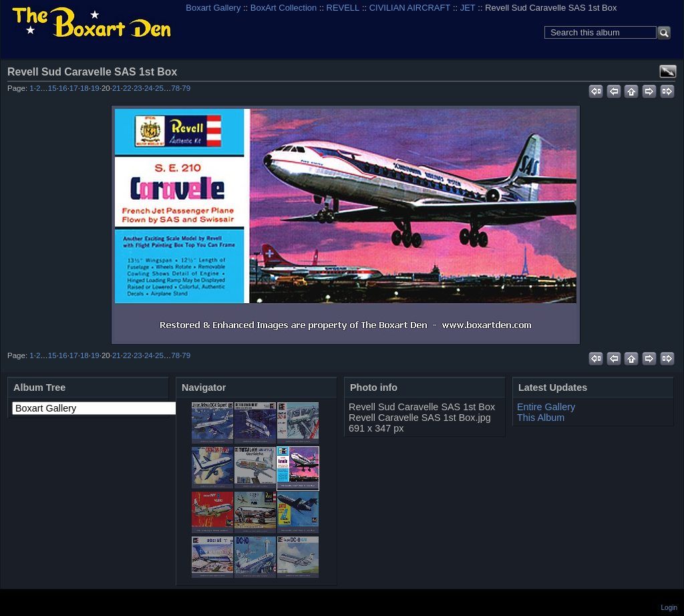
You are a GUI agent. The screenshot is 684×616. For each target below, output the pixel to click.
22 (127, 88)
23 (138, 88)
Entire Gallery (546, 407)
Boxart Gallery (213, 8)
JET (468, 8)
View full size (668, 71)
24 (149, 88)
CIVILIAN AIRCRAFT (410, 8)
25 (159, 88)
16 (63, 88)
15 (52, 88)
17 (74, 88)
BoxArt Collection (284, 8)
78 (175, 88)
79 (186, 88)
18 (84, 88)
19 (95, 88)
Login (669, 608)
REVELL (343, 8)
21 (117, 88)
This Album (541, 418)
